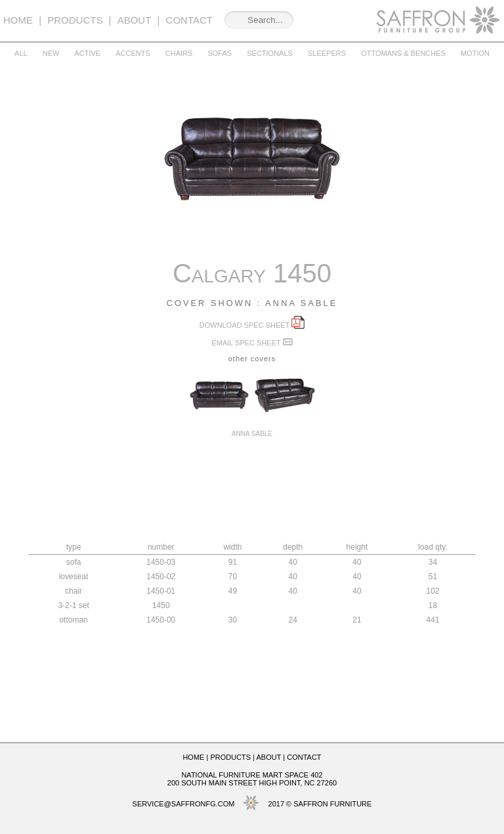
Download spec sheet (252, 325)
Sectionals (270, 53)
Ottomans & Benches (403, 53)
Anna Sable (252, 430)
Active (87, 53)
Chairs (179, 53)
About (135, 20)
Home (18, 20)
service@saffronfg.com (184, 804)
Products (75, 20)
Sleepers (327, 53)
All (21, 53)
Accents (133, 53)
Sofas (220, 53)
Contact (189, 20)
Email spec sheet (252, 343)
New (51, 53)
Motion (475, 53)
